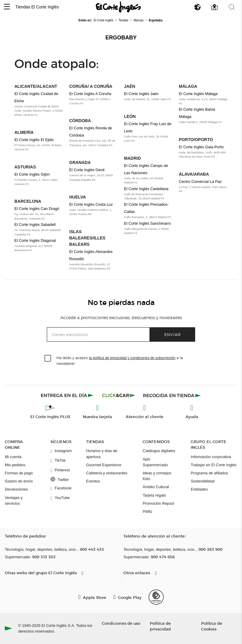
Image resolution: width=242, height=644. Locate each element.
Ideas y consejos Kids (157, 476)
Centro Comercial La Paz (200, 182)
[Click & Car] (119, 395)
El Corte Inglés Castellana (146, 189)
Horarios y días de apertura (102, 454)
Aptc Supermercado (155, 462)
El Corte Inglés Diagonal (35, 240)
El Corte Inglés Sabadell (35, 225)
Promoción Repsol (158, 503)
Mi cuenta (13, 457)
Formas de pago (19, 473)
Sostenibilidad (203, 481)
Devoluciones (16, 489)
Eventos (93, 481)
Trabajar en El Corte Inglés (213, 465)
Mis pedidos (15, 465)
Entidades (199, 489)
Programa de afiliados (209, 473)
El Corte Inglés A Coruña (90, 94)
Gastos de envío (19, 481)
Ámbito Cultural (156, 487)
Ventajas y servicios (14, 501)
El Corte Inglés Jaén (141, 94)
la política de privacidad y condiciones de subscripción (132, 358)
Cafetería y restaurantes (107, 473)
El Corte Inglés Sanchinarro (148, 223)
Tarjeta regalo (154, 495)
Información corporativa (211, 457)
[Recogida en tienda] (172, 395)
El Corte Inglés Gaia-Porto (201, 147)
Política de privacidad (160, 626)
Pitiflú (147, 512)
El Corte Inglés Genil (87, 170)
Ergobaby (121, 38)
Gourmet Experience (104, 465)
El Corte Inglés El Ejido (34, 140)
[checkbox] (48, 359)
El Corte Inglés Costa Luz (91, 204)
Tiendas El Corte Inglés (37, 7)
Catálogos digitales (159, 451)
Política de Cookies (212, 626)
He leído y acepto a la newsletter (120, 360)
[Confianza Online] (156, 597)
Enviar (172, 334)
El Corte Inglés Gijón (32, 174)
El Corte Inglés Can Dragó (37, 209)
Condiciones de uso (121, 623)
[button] (7, 7)
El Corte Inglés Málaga (198, 94)
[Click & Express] (68, 395)
